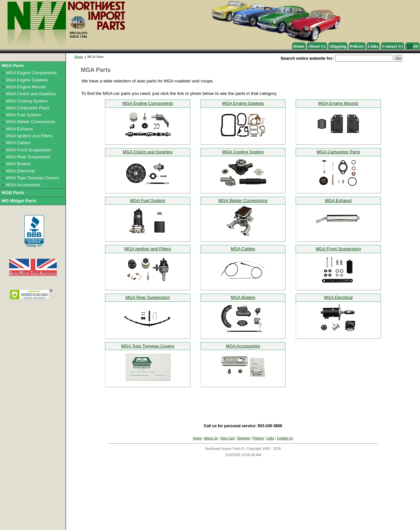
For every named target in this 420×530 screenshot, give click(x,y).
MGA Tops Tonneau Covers (32, 178)
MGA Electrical (20, 171)
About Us (317, 46)
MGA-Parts (95, 57)
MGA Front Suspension (29, 150)
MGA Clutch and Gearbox (31, 94)
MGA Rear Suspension (28, 157)
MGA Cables (18, 143)
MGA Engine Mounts (26, 87)
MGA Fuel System (23, 115)
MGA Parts (13, 66)
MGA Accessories (23, 185)
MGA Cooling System (27, 101)
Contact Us (393, 46)
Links (373, 46)
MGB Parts (13, 193)
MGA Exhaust (19, 129)
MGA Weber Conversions (31, 122)
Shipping (338, 46)
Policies (357, 46)
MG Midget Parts (19, 201)
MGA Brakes (18, 164)
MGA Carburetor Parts (28, 108)
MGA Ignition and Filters (29, 136)
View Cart (227, 438)
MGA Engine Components (31, 73)
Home (299, 46)
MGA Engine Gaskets (27, 80)
